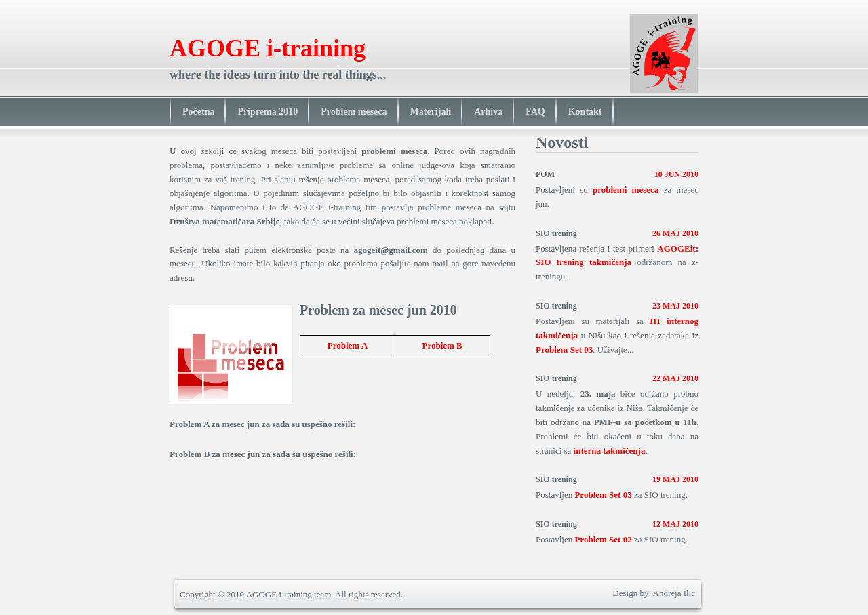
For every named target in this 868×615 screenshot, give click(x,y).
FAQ (535, 112)
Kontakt (585, 112)
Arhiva (488, 112)
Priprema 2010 (268, 112)
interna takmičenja (610, 451)
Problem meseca (354, 112)
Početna (198, 112)
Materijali (431, 112)
